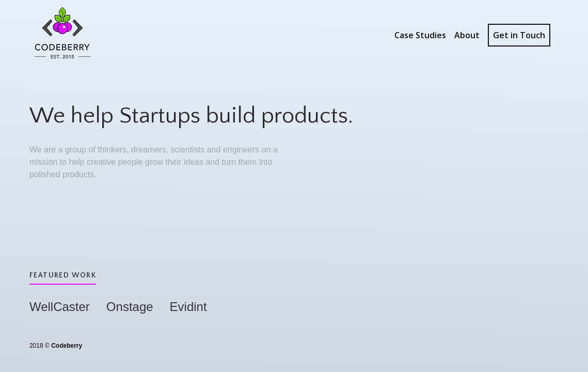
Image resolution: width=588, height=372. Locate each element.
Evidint (188, 307)
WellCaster (60, 307)
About (467, 35)
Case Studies (420, 35)
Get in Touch (519, 35)
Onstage (130, 307)
